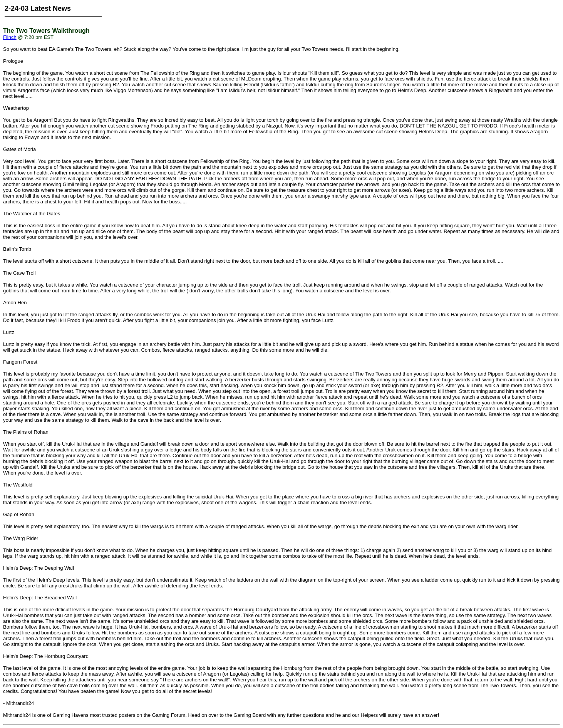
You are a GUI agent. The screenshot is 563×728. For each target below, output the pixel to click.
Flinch (10, 37)
